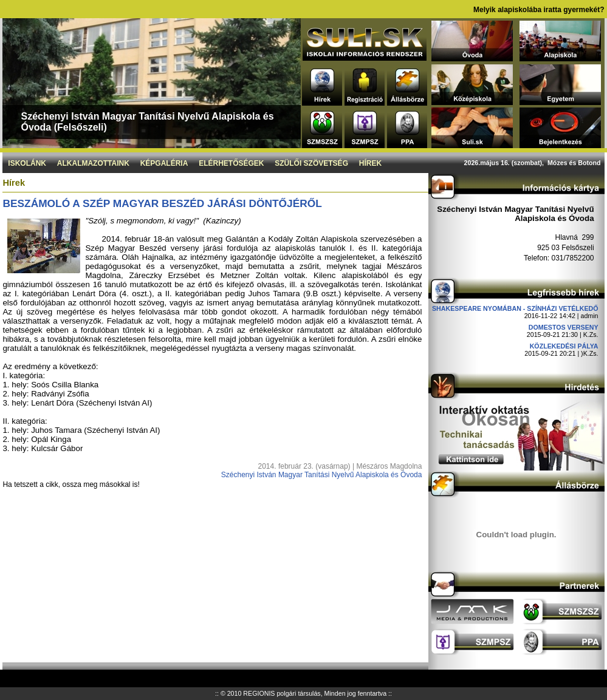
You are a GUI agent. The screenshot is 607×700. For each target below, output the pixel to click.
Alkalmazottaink (93, 163)
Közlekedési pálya (564, 346)
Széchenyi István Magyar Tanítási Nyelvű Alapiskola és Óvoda (322, 475)
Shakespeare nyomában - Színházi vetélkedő (515, 308)
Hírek (370, 163)
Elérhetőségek (231, 163)
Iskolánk (27, 163)
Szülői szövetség (311, 163)
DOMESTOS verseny (564, 327)
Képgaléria (164, 163)
